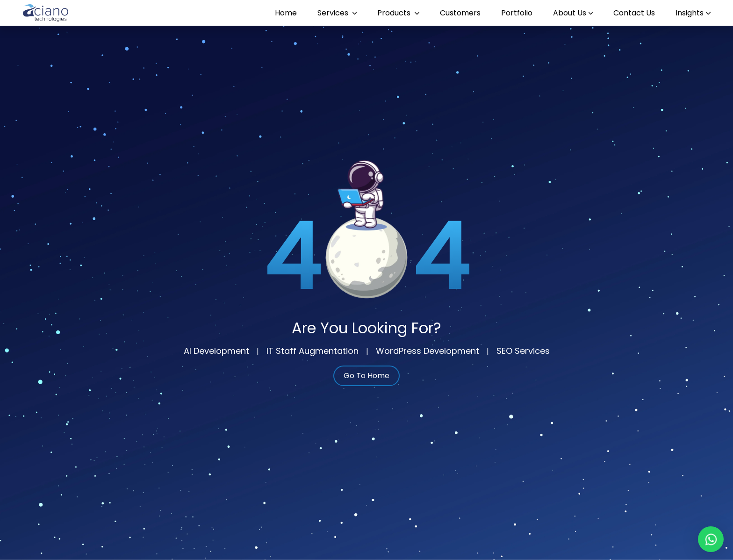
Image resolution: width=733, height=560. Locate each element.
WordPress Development (428, 351)
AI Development (216, 351)
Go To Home (366, 376)
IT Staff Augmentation (313, 351)
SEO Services (523, 351)
